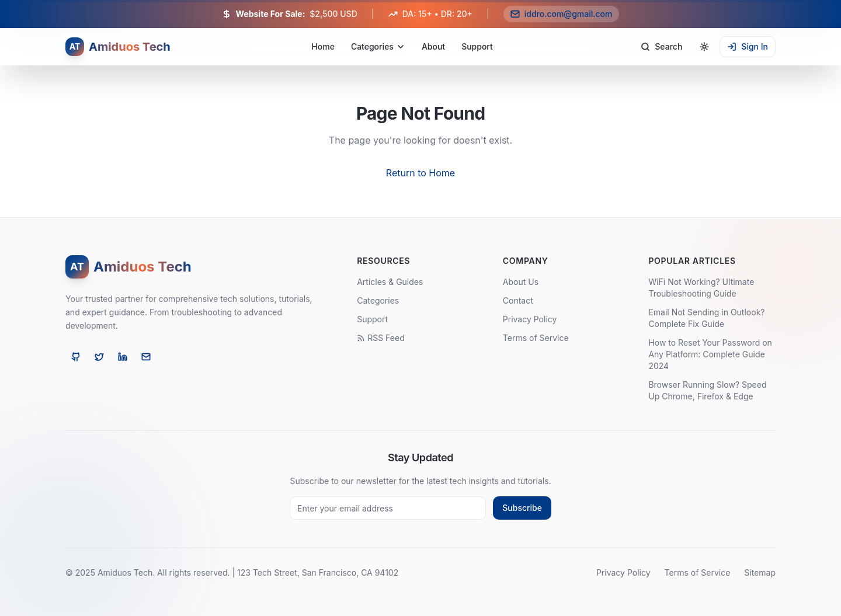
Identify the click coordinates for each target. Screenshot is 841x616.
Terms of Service (536, 338)
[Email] (146, 357)
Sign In (748, 46)
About (433, 46)
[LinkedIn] (123, 357)
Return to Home (420, 173)
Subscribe (522, 508)
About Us (521, 282)
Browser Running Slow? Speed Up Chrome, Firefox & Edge (707, 390)
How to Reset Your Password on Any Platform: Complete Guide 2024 (710, 354)
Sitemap (760, 573)
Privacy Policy (530, 319)
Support (477, 46)
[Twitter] (99, 357)
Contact (518, 300)
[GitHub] (76, 357)
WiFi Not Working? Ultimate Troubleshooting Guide (701, 288)
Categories (378, 46)
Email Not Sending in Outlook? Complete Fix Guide (706, 318)
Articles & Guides (390, 282)
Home (323, 46)
